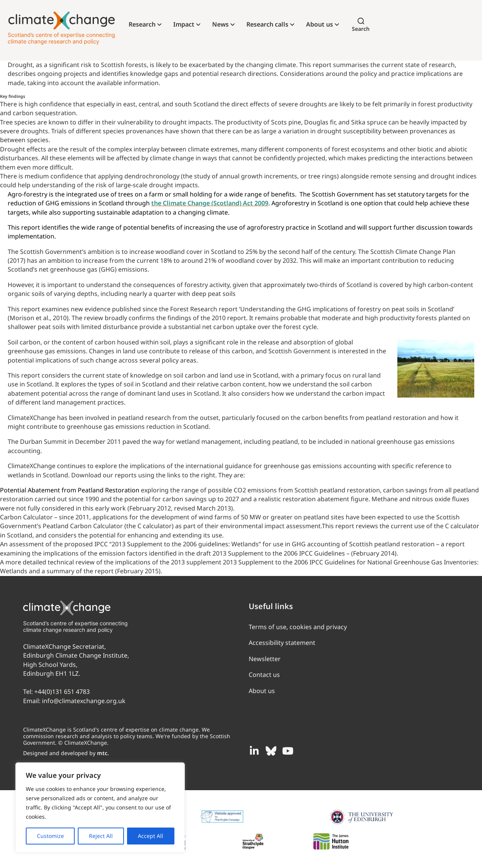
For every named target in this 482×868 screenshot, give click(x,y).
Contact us (264, 675)
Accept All (151, 836)
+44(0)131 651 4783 (62, 692)
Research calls (267, 24)
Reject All (101, 836)
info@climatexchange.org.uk (84, 701)
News (220, 24)
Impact (184, 24)
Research (142, 24)
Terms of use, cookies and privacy (298, 627)
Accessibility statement (282, 643)
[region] (100, 808)
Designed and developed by (66, 753)
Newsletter (265, 659)
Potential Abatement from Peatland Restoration (70, 490)
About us (320, 24)
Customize (50, 836)
